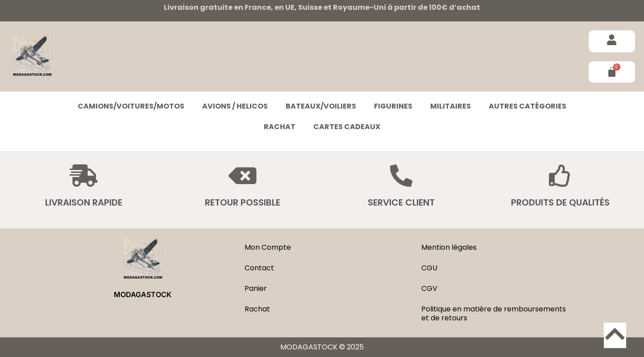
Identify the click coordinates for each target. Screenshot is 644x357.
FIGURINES (393, 106)
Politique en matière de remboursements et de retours (494, 313)
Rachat (280, 127)
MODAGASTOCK (143, 294)
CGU (429, 268)
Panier (256, 288)
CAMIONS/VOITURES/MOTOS (131, 106)
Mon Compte (268, 247)
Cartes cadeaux (347, 127)
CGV (429, 288)
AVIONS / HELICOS (235, 106)
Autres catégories (528, 106)
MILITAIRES (451, 106)
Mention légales (449, 247)
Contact (259, 268)
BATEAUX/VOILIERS (321, 106)
